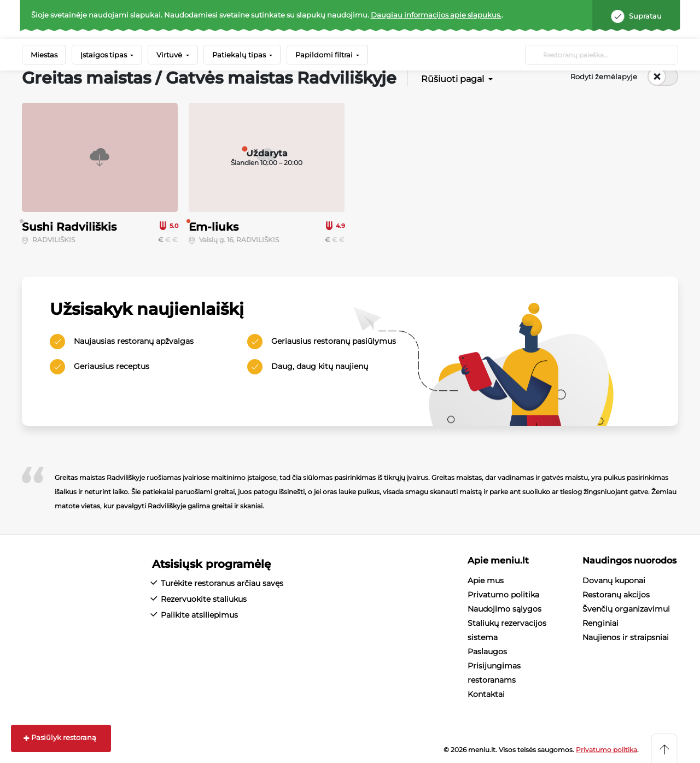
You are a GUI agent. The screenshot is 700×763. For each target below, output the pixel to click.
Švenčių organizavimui (626, 609)
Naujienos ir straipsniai (626, 637)
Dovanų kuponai (614, 580)
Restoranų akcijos (616, 595)
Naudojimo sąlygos (504, 609)
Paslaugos (487, 652)
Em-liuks (214, 227)
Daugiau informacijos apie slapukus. (436, 15)
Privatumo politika (503, 595)
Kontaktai (486, 694)
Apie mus (486, 580)
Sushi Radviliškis (69, 227)
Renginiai (600, 623)
